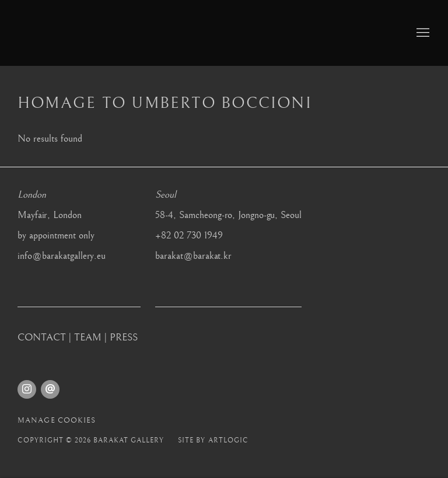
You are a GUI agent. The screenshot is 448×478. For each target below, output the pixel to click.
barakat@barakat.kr (193, 256)
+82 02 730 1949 (189, 236)
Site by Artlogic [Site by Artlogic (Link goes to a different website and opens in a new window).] (213, 440)
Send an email (50, 389)
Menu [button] (422, 33)
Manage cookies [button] (57, 420)
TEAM (88, 338)
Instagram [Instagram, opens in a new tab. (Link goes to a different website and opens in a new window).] (27, 389)
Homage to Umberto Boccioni (165, 103)
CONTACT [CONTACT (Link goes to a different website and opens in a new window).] (42, 338)
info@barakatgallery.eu (62, 256)
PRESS (124, 338)
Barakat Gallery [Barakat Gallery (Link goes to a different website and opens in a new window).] (117, 33)
